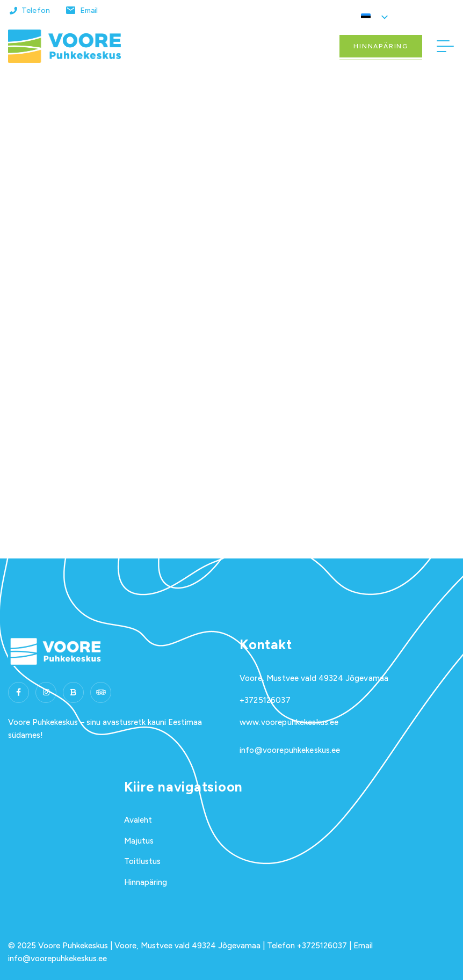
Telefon (36, 10)
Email (89, 10)
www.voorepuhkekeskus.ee (289, 722)
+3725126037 (265, 700)
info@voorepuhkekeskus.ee (290, 750)
